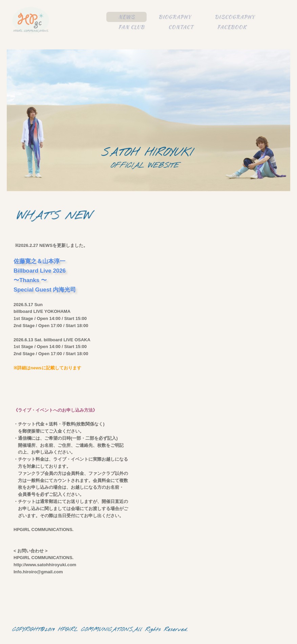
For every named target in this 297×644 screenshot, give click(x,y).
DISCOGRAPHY (235, 17)
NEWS (126, 17)
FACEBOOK (232, 27)
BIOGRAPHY (175, 17)
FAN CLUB (131, 27)
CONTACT (181, 27)
